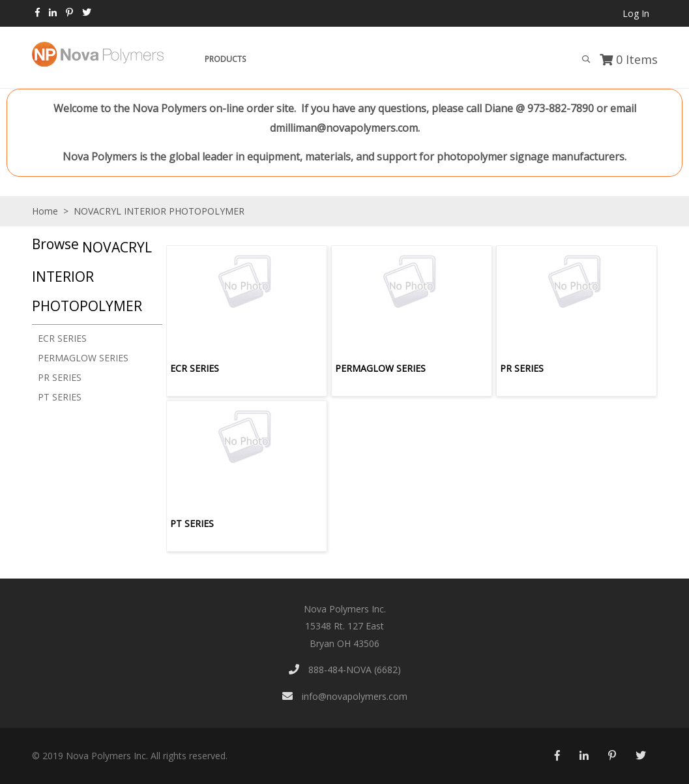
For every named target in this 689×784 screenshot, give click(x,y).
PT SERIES (60, 397)
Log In (636, 13)
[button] (94, 276)
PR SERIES (60, 377)
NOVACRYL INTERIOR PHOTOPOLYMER (158, 211)
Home (45, 211)
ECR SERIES (62, 338)
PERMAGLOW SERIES (83, 358)
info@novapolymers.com (345, 696)
